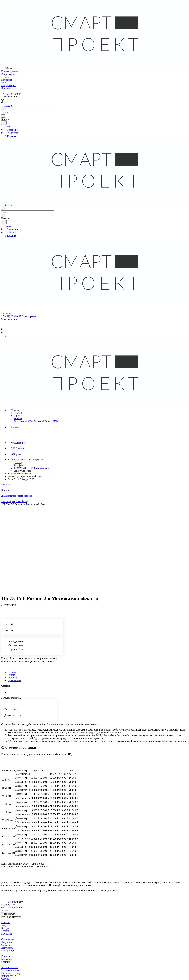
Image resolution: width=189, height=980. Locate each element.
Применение (14, 680)
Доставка (12, 678)
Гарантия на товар (11, 973)
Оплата (11, 675)
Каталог (5, 922)
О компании (8, 939)
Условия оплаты (10, 967)
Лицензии (6, 942)
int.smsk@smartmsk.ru (19, 474)
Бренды (5, 928)
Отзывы (12, 672)
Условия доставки (11, 970)
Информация (8, 951)
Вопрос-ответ (8, 976)
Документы (7, 948)
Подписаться (9, 914)
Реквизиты (7, 956)
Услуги (5, 931)
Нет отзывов (9, 605)
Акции (5, 925)
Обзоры (5, 979)
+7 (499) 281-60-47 (11, 94)
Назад (18, 413)
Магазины (7, 959)
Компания (7, 934)
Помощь (6, 962)
